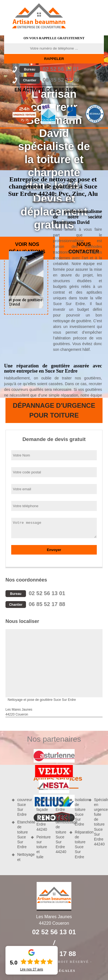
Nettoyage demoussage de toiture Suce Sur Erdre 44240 (60, 834)
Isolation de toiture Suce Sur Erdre (80, 812)
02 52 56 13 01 (49, 69)
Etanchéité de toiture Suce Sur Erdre (22, 834)
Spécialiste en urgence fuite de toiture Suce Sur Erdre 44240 (99, 822)
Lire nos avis (31, 969)
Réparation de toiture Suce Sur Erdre (80, 844)
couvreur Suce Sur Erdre (22, 807)
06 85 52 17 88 (49, 80)
